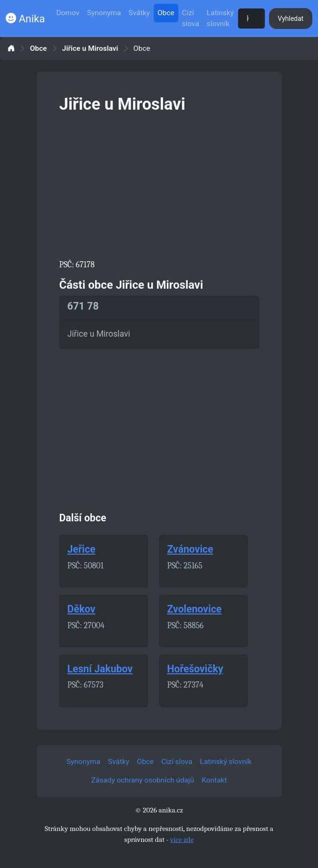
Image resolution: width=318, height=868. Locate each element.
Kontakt (214, 780)
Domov (68, 13)
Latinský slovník (220, 18)
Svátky (139, 13)
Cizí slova (191, 18)
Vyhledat (290, 19)
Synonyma (104, 13)
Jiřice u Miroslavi (90, 49)
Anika (25, 19)
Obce (166, 13)
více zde (182, 840)
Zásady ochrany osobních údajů (143, 780)
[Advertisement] (159, 184)
